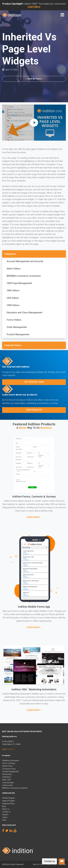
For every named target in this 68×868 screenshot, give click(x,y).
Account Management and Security (25, 261)
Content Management (11, 771)
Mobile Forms (7, 766)
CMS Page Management (19, 283)
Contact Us (6, 812)
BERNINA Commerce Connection (24, 276)
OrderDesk (7, 777)
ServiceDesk (7, 774)
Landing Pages (8, 783)
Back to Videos (34, 79)
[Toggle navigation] (62, 15)
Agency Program (9, 801)
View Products (34, 410)
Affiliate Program (9, 798)
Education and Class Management (24, 313)
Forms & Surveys (9, 763)
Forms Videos (14, 320)
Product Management (18, 334)
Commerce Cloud (9, 769)
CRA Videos (13, 298)
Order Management (17, 327)
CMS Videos (13, 291)
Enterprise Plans (8, 804)
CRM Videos (13, 305)
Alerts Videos (14, 269)
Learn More (33, 517)
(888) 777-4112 (8, 749)
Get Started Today (34, 382)
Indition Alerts (8, 785)
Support (5, 814)
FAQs (4, 820)
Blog (4, 806)
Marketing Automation (11, 760)
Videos (5, 817)
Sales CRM (7, 780)
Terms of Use (38, 864)
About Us (6, 809)
